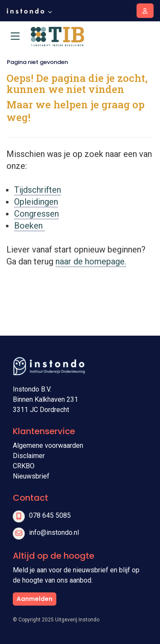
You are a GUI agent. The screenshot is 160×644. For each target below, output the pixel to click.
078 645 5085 (50, 515)
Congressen (36, 214)
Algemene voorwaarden (48, 445)
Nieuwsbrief (31, 476)
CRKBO (24, 466)
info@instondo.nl (54, 532)
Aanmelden (35, 599)
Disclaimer (29, 456)
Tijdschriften (38, 190)
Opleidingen (36, 202)
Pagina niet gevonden (37, 62)
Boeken (29, 226)
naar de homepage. (91, 261)
